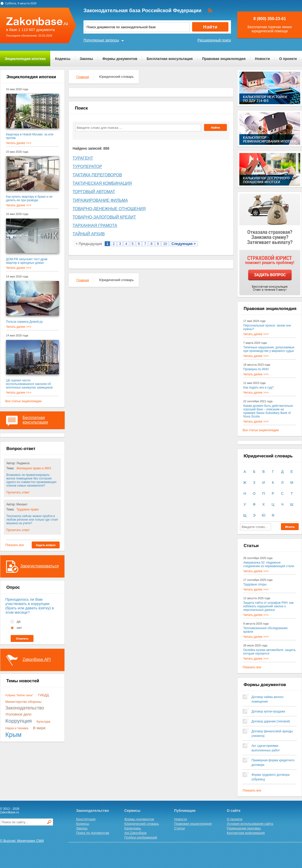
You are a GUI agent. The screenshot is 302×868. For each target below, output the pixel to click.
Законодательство (25, 708)
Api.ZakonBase (136, 833)
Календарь (133, 828)
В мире (39, 728)
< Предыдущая (89, 244)
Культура (43, 722)
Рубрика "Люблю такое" (19, 695)
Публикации (185, 811)
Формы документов (120, 59)
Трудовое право (28, 509)
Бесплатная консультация (170, 59)
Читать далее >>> (19, 143)
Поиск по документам (93, 833)
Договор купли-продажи (268, 711)
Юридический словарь (142, 824)
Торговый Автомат (94, 192)
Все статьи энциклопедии (23, 401)
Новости (263, 59)
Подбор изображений (141, 837)
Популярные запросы (101, 40)
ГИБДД (44, 695)
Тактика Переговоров (97, 175)
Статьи (179, 828)
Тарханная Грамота (95, 226)
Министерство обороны (23, 702)
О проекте (288, 59)
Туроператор (87, 167)
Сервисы (132, 811)
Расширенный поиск (214, 40)
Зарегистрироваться (39, 566)
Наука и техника (17, 728)
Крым (13, 735)
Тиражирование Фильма (100, 200)
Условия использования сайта (250, 824)
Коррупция (19, 721)
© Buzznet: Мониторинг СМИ (22, 841)
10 (165, 244)
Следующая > (184, 244)
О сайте (234, 811)
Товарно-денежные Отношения (109, 209)
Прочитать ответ (18, 492)
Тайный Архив (89, 234)
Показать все (15, 545)
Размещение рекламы (244, 828)
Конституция (86, 819)
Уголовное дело (18, 714)
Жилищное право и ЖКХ (34, 468)
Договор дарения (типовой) (271, 721)
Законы (86, 59)
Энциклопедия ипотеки (25, 59)
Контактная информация (246, 833)
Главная (83, 77)
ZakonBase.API (37, 660)
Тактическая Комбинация (102, 183)
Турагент (83, 158)
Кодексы (63, 59)
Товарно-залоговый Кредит (104, 217)
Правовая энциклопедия (224, 59)
